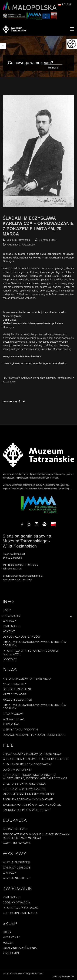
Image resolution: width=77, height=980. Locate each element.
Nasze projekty (14, 684)
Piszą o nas (11, 724)
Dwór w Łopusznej (17, 770)
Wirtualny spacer (16, 862)
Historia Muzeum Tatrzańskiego (27, 679)
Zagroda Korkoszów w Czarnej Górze (32, 805)
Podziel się (10, 401)
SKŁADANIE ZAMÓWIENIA (20, 948)
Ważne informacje (17, 843)
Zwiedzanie (11, 626)
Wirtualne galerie (17, 878)
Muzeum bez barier (17, 700)
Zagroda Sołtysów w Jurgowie (26, 810)
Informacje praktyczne (21, 908)
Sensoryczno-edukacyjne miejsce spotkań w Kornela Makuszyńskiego (36, 836)
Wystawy (9, 621)
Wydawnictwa (13, 719)
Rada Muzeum (13, 714)
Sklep (7, 932)
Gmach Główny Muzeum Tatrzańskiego (32, 754)
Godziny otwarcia (16, 903)
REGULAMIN (11, 953)
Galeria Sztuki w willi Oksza (24, 784)
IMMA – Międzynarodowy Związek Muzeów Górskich (34, 644)
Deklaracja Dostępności (21, 637)
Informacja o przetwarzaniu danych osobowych (31, 653)
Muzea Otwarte (14, 694)
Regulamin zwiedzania (20, 913)
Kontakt (9, 631)
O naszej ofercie (15, 829)
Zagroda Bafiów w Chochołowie (28, 799)
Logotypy (10, 660)
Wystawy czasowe (16, 868)
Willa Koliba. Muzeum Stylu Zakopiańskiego (36, 759)
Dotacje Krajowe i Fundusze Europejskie (34, 735)
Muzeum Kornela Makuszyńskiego (28, 794)
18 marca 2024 (48, 240)
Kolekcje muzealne (17, 689)
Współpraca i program (20, 730)
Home (7, 610)
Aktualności (14, 245)
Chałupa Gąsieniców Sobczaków (27, 764)
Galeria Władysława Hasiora (24, 789)
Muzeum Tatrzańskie (19, 240)
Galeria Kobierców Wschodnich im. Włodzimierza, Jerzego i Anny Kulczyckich (35, 777)
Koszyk (8, 943)
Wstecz (53, 68)
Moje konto (11, 938)
